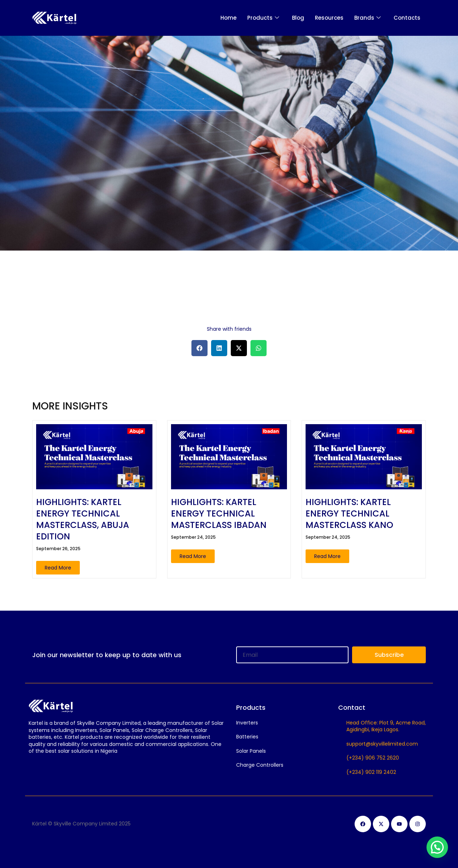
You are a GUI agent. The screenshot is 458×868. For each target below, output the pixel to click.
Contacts (407, 18)
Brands (367, 18)
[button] (199, 348)
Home (228, 18)
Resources (329, 18)
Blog (298, 18)
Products (263, 18)
